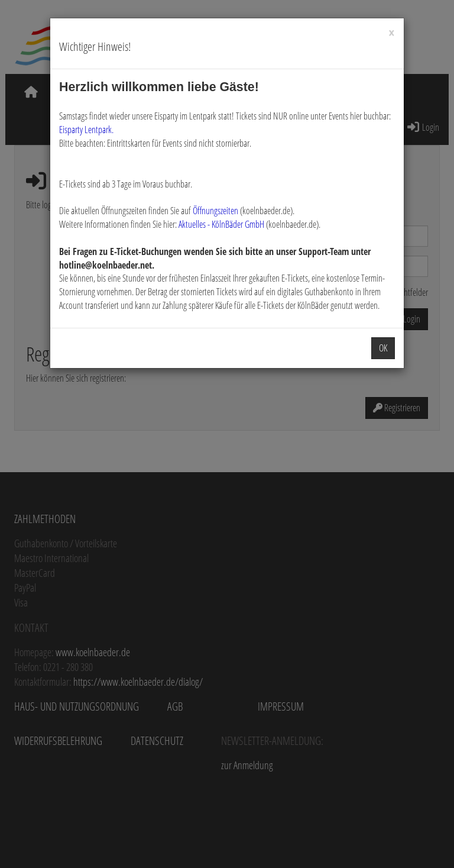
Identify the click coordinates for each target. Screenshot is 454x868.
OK (383, 348)
